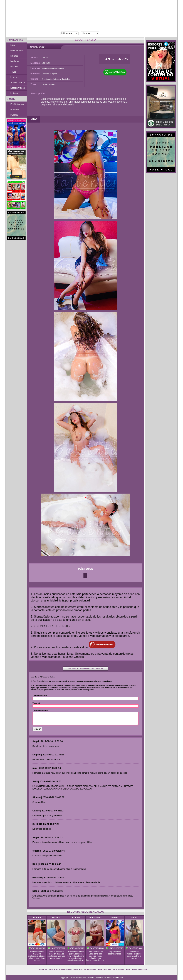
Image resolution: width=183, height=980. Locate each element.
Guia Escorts (17, 50)
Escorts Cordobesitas (134, 970)
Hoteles (14, 93)
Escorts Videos (18, 88)
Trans (13, 72)
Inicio (13, 45)
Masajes (15, 67)
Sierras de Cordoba (70, 970)
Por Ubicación (17, 104)
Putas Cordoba (48, 970)
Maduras (15, 61)
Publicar (14, 115)
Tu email (36, 703)
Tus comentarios (40, 710)
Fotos (34, 119)
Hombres (15, 77)
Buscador (15, 110)
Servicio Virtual (18, 83)
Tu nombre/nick (40, 695)
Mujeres (14, 56)
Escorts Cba (111, 970)
